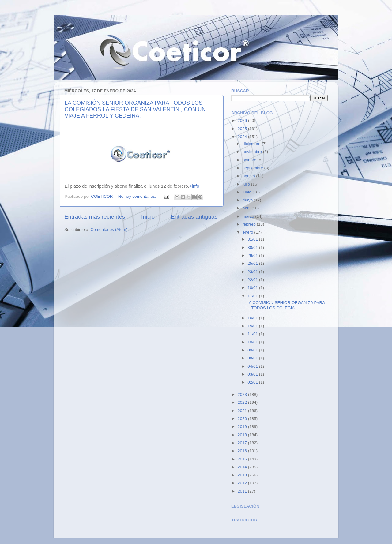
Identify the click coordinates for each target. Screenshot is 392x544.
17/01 (253, 296)
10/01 (253, 342)
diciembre (252, 144)
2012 (243, 483)
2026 (243, 120)
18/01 (253, 288)
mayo (248, 200)
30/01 (253, 248)
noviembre (253, 152)
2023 (243, 394)
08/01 (253, 358)
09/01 (253, 350)
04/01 (253, 366)
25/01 (253, 263)
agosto (249, 176)
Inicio (148, 217)
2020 (243, 419)
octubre (250, 160)
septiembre (253, 168)
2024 (243, 137)
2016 (243, 451)
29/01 (253, 255)
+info (194, 186)
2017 (243, 443)
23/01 (253, 272)
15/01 (253, 326)
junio (247, 192)
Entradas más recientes (95, 217)
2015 (243, 459)
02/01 (253, 382)
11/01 (253, 334)
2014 (243, 467)
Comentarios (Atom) (109, 229)
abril (247, 208)
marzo (249, 216)
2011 (243, 491)
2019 (243, 427)
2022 (243, 402)
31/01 (253, 239)
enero (248, 232)
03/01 (253, 374)
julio (247, 184)
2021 (243, 411)
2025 (243, 129)
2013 (243, 475)
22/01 (253, 280)
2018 (243, 435)
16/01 (253, 318)
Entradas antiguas (194, 217)
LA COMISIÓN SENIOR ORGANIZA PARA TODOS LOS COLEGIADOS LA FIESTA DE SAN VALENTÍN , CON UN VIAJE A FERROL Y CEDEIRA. (135, 109)
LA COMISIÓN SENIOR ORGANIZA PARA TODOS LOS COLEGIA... (286, 305)
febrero (250, 224)
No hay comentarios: (138, 196)
